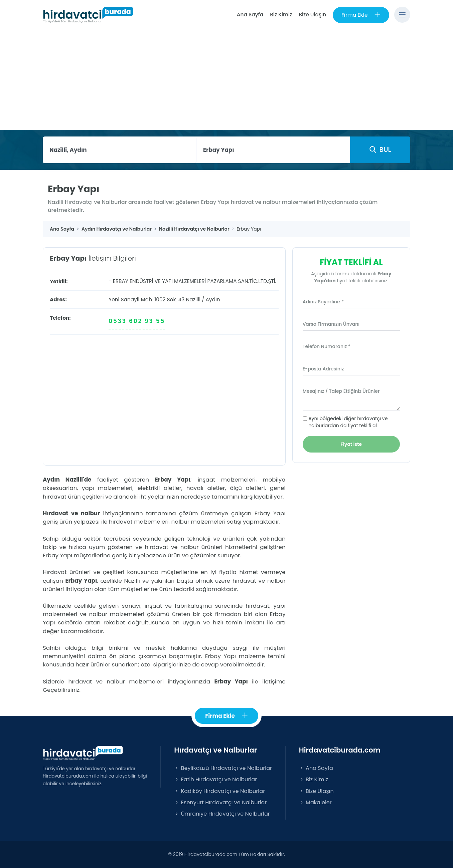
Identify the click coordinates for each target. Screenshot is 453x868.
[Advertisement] (226, 80)
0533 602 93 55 (137, 321)
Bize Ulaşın (312, 15)
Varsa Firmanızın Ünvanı (331, 324)
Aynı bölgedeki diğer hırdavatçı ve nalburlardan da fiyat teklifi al (348, 422)
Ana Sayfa (250, 15)
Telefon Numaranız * (327, 346)
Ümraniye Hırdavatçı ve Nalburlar (222, 814)
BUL (380, 150)
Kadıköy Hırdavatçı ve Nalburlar (219, 791)
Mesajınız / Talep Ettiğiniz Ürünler (341, 391)
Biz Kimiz (281, 15)
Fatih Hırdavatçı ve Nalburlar (215, 780)
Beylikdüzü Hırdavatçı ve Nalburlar (223, 768)
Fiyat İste (351, 444)
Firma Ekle (361, 15)
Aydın (213, 300)
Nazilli (193, 300)
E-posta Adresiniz (323, 369)
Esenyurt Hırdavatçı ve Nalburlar (220, 802)
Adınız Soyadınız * (323, 302)
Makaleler (315, 802)
